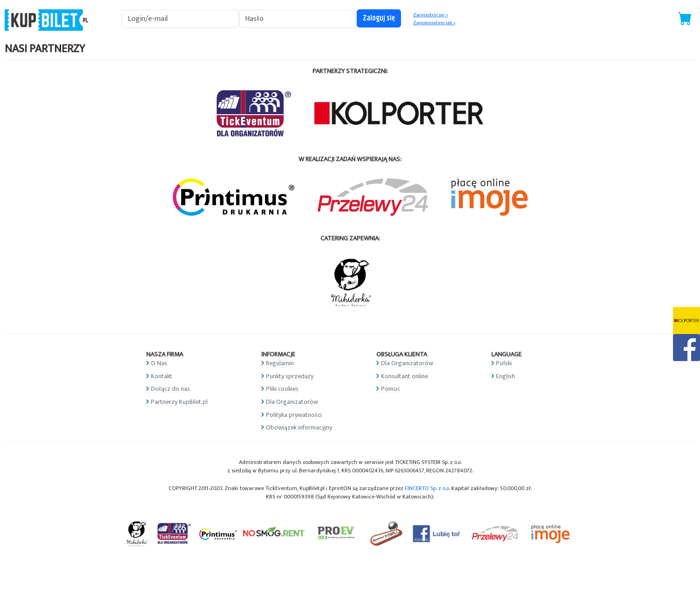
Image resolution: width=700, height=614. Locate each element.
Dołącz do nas (170, 389)
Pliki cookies (282, 389)
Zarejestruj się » (431, 15)
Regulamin (280, 363)
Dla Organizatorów (292, 402)
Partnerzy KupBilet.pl (179, 402)
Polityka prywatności (294, 415)
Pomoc (391, 389)
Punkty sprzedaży (290, 376)
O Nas (159, 363)
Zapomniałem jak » (434, 23)
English (506, 376)
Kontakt (162, 376)
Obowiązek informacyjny (299, 427)
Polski (504, 363)
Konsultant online (404, 376)
